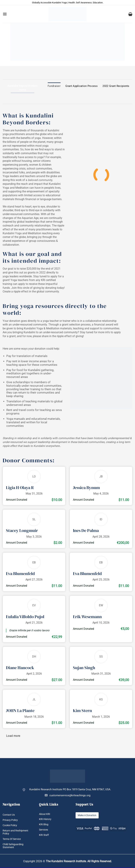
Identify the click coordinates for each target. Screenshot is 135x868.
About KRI (45, 814)
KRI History (46, 819)
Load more (13, 736)
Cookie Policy (11, 825)
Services (44, 830)
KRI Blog (44, 825)
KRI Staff (44, 835)
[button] (5, 14)
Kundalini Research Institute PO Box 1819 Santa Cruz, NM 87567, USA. (70, 789)
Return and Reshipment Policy (16, 832)
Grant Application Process (81, 86)
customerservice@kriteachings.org (68, 795)
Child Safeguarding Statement (14, 846)
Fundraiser (54, 86)
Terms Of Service (13, 839)
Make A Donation (88, 815)
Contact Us (9, 815)
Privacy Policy (11, 820)
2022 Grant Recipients (116, 86)
